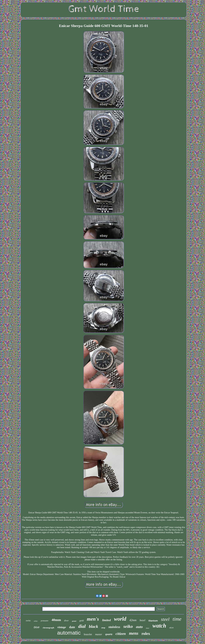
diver (66, 621)
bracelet (88, 634)
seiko (128, 626)
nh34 (171, 628)
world (120, 619)
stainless (114, 627)
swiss (28, 621)
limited (106, 620)
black (94, 627)
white (36, 621)
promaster (45, 621)
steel (165, 619)
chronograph (48, 628)
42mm (133, 620)
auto (139, 627)
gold (82, 621)
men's (93, 619)
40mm (56, 620)
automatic (69, 633)
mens (134, 633)
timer (148, 628)
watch (159, 626)
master (99, 634)
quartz (109, 634)
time (177, 619)
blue (37, 627)
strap (103, 628)
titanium (153, 621)
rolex (146, 634)
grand (74, 621)
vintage (62, 627)
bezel (142, 620)
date (72, 627)
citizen (121, 634)
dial (82, 626)
